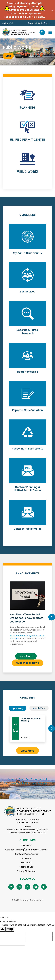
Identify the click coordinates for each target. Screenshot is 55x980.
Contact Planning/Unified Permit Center (26, 850)
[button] (52, 10)
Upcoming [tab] (17, 708)
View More (26, 656)
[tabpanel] (27, 52)
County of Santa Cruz (38, 23)
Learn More (27, 101)
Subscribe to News (28, 663)
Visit (8, 56)
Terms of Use (26, 867)
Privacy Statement (26, 871)
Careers (26, 858)
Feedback (26, 863)
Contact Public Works (26, 854)
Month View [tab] (39, 708)
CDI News (26, 845)
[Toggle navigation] (50, 32)
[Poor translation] (10, 929)
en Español (7, 23)
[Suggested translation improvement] (39, 934)
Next (52, 617)
